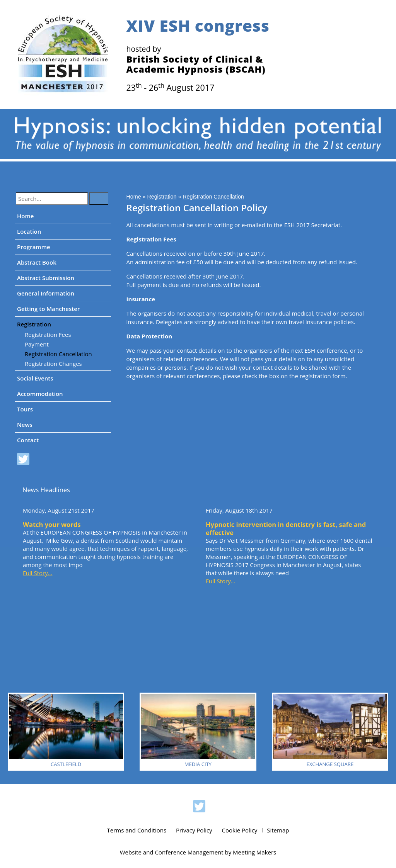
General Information (46, 293)
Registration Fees (48, 335)
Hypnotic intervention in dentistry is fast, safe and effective (286, 528)
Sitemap (278, 830)
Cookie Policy (240, 830)
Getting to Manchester (48, 309)
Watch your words (52, 524)
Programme (34, 247)
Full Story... (38, 573)
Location (29, 231)
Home (25, 216)
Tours (25, 409)
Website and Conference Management (172, 852)
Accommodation (40, 394)
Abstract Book (37, 262)
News (25, 425)
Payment (37, 344)
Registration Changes (53, 364)
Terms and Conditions (137, 830)
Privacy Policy (194, 830)
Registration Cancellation (58, 354)
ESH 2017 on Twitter (23, 460)
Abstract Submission (46, 278)
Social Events (35, 378)
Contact (28, 440)
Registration (34, 324)
